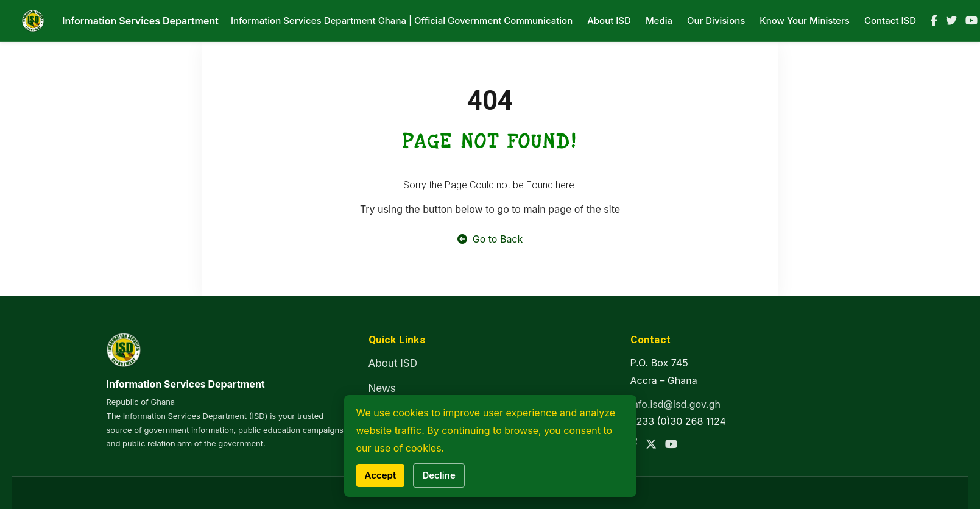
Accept (381, 475)
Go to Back (490, 239)
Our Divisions (716, 20)
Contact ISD (890, 20)
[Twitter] (951, 21)
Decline (439, 475)
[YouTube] (971, 21)
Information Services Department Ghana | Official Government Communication (402, 20)
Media (659, 20)
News (382, 388)
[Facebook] (934, 21)
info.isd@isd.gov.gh (676, 404)
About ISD (609, 20)
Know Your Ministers (805, 20)
